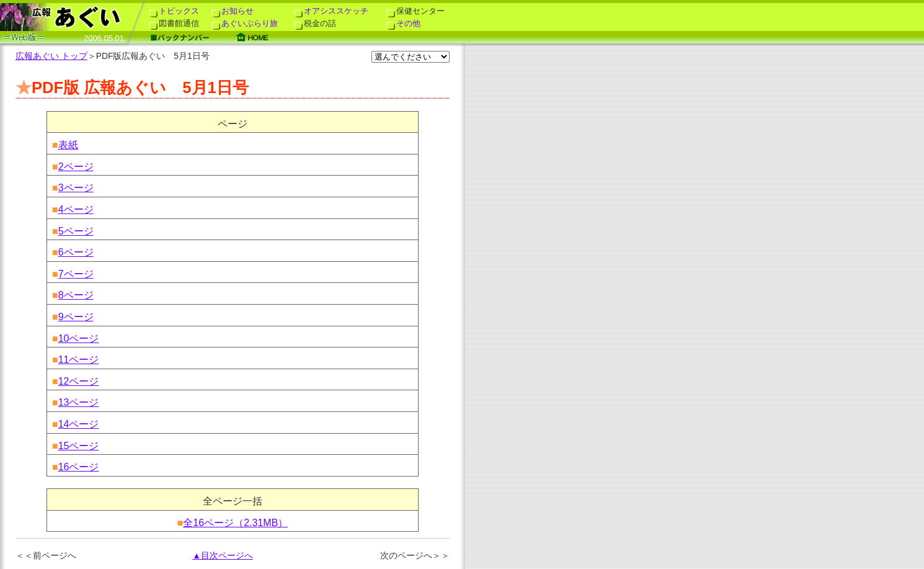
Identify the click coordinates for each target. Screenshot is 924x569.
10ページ (79, 338)
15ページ (79, 446)
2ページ (76, 167)
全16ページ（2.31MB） (235, 523)
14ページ (79, 424)
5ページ (76, 231)
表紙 (68, 145)
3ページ (76, 188)
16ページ (79, 467)
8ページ (76, 295)
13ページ (79, 402)
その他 (403, 23)
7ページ (76, 274)
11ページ (79, 360)
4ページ (76, 209)
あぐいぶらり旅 (245, 23)
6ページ (76, 252)
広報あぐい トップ (51, 56)
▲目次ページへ (223, 556)
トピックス (174, 11)
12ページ (79, 381)
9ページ (76, 317)
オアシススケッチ (331, 11)
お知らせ (233, 11)
